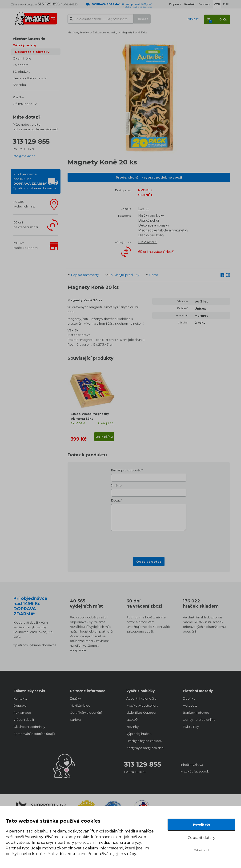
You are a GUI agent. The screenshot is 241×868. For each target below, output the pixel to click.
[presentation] (149, 542)
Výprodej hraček (139, 734)
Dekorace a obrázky (32, 52)
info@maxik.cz (24, 156)
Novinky (133, 727)
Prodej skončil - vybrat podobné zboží (149, 177)
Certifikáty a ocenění (86, 713)
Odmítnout (202, 850)
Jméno (116, 485)
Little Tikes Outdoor (141, 713)
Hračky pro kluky (151, 215)
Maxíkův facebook (195, 771)
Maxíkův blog (80, 705)
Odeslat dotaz (149, 561)
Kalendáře (21, 65)
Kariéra (75, 720)
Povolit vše (202, 825)
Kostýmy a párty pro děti (145, 748)
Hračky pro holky (151, 235)
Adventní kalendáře (141, 698)
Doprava (20, 705)
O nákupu (205, 4)
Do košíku (104, 437)
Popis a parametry (85, 275)
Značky (18, 97)
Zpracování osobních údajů (34, 734)
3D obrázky (21, 72)
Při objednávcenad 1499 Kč (35, 181)
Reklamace (22, 713)
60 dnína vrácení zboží (26, 225)
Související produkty (124, 275)
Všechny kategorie (29, 39)
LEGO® (132, 720)
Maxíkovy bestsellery (142, 705)
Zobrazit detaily (201, 838)
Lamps (144, 209)
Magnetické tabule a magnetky (163, 230)
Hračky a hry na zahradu (144, 741)
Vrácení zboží (24, 720)
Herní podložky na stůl (30, 78)
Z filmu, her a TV (25, 104)
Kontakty (20, 698)
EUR (226, 4)
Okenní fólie (22, 58)
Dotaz (154, 275)
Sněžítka (19, 85)
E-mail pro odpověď (126, 470)
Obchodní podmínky (29, 727)
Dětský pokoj (24, 45)
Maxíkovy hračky (78, 32)
